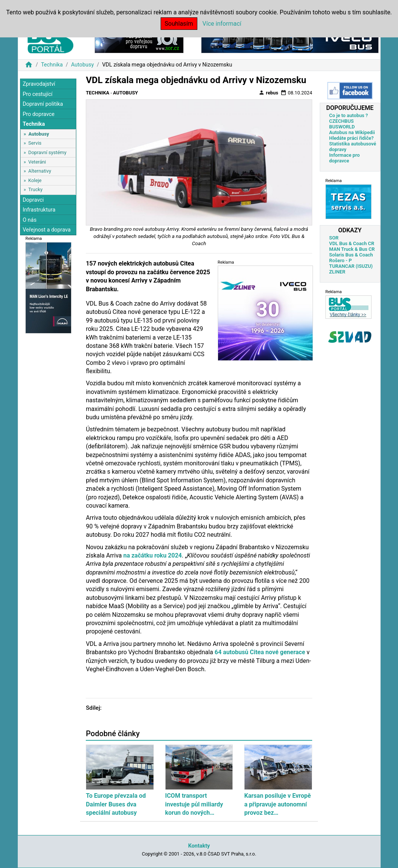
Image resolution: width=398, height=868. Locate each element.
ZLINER (337, 272)
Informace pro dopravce (345, 158)
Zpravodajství (39, 84)
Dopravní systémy (47, 152)
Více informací (222, 24)
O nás (30, 220)
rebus (268, 93)
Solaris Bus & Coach (351, 255)
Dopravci (33, 200)
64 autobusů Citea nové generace (260, 652)
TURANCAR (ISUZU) (351, 266)
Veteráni (37, 162)
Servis (35, 143)
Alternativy (40, 171)
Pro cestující (38, 94)
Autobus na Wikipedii (352, 132)
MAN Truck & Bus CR (352, 249)
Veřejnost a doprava (47, 230)
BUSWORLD (342, 127)
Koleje (35, 180)
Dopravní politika (43, 104)
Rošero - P (341, 260)
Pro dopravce (39, 114)
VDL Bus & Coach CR (352, 243)
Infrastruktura (39, 210)
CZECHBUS (341, 121)
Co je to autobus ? (349, 115)
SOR (334, 238)
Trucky (36, 189)
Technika (52, 65)
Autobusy (82, 65)
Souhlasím (179, 24)
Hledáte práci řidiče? (352, 138)
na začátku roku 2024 (153, 555)
